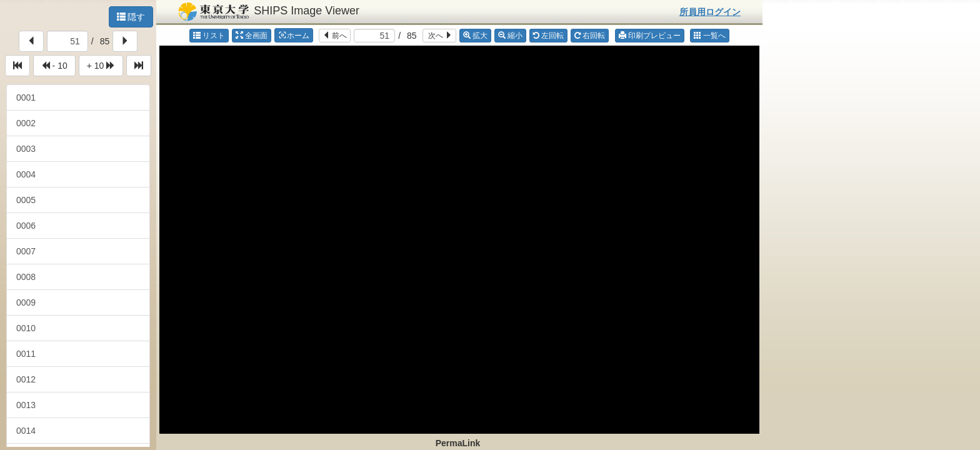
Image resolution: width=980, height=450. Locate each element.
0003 (26, 149)
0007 (26, 251)
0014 (26, 431)
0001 (26, 97)
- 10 (54, 66)
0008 (26, 277)
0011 (26, 354)
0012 (26, 379)
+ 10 (101, 66)
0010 (26, 328)
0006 (26, 226)
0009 (26, 302)
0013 (26, 405)
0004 (26, 174)
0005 (26, 200)
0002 (26, 123)
